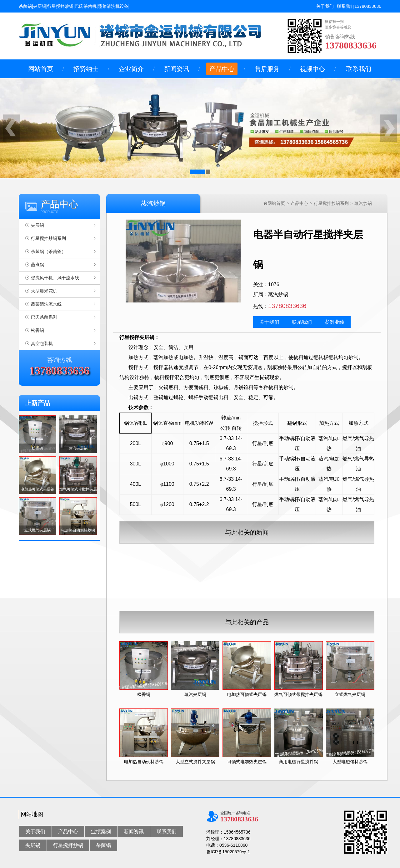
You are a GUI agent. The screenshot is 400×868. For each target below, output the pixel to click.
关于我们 (325, 6)
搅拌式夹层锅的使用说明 (242, 577)
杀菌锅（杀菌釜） (48, 251)
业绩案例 (101, 832)
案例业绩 (334, 322)
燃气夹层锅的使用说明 (370, 577)
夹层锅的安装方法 (365, 599)
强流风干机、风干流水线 (55, 278)
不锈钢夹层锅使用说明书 (372, 566)
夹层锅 (37, 225)
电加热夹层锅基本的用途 (372, 555)
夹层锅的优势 (231, 555)
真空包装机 (42, 343)
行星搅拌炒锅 (68, 845)
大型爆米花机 (44, 291)
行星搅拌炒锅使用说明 (240, 566)
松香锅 (37, 330)
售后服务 (267, 69)
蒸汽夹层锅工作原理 (237, 599)
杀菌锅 (103, 845)
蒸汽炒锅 (363, 203)
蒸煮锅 (37, 265)
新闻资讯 (177, 69)
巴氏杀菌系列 (44, 317)
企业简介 (131, 69)
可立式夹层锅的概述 (237, 588)
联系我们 (346, 6)
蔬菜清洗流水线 (46, 304)
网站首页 (41, 69)
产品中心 (222, 69)
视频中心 (312, 69)
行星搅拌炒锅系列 (48, 238)
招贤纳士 (86, 69)
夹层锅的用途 (361, 588)
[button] (197, 172)
